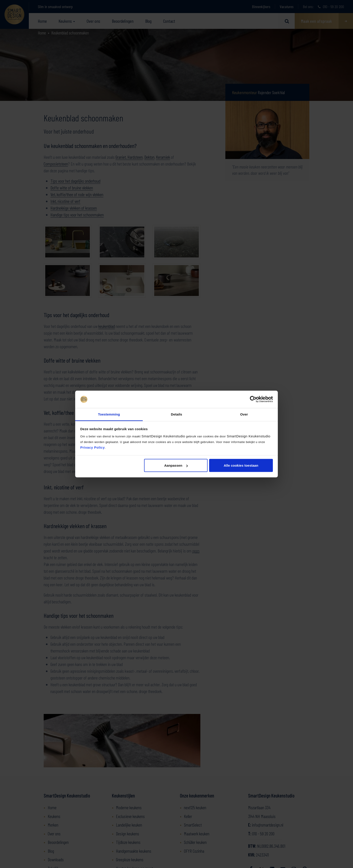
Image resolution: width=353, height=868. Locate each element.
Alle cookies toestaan (241, 465)
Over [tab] (244, 414)
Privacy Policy (93, 447)
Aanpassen (176, 465)
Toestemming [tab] (109, 414)
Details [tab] (176, 414)
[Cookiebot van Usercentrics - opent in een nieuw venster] (253, 399)
